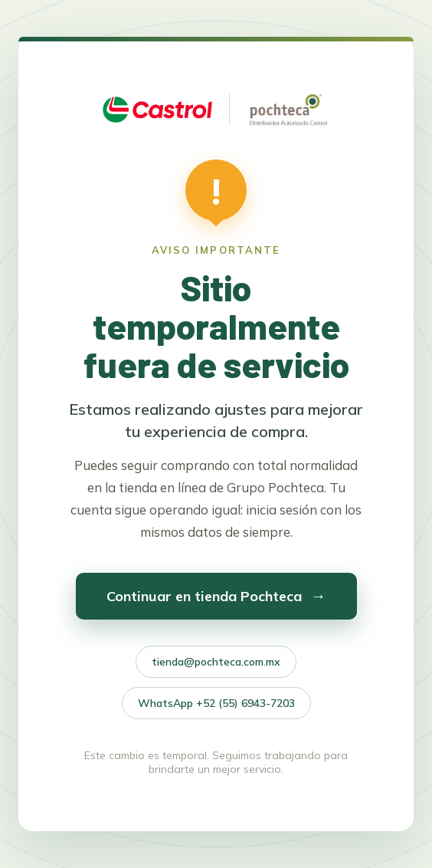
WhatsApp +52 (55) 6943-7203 (216, 703)
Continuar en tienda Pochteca (216, 595)
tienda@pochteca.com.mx (216, 662)
